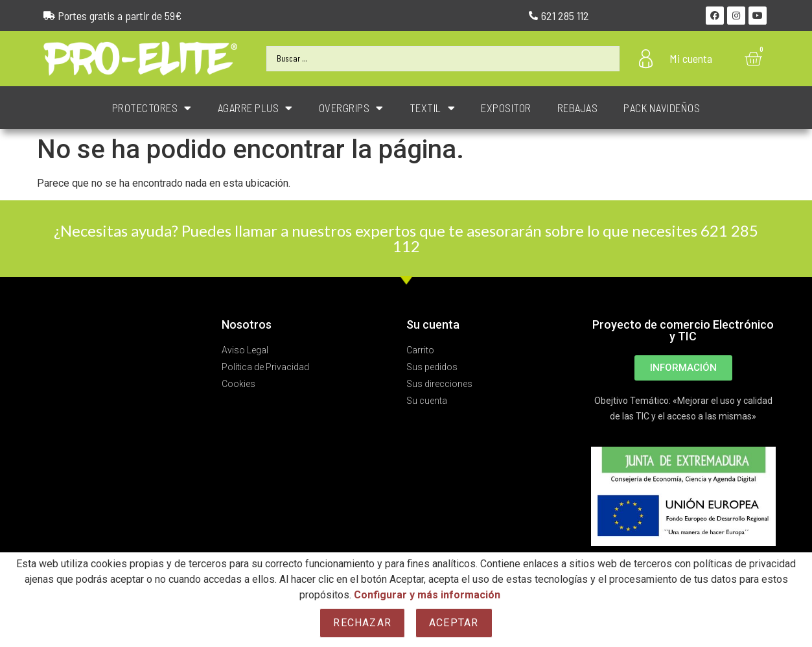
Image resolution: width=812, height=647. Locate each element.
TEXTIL (433, 108)
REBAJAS (578, 108)
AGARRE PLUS (255, 108)
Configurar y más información (427, 595)
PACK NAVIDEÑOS (662, 108)
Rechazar (362, 623)
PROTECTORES (152, 108)
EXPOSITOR (506, 108)
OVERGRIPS (351, 108)
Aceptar (454, 623)
